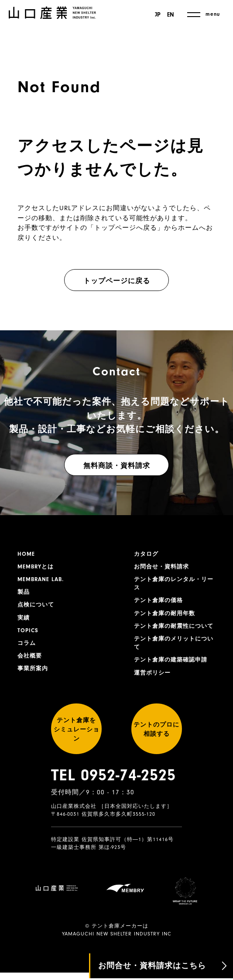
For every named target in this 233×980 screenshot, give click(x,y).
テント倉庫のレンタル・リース (173, 586)
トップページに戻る (117, 281)
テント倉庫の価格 (160, 604)
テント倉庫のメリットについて (173, 659)
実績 (24, 622)
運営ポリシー (154, 690)
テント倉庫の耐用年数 (167, 618)
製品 (24, 595)
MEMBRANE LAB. (43, 582)
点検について (37, 609)
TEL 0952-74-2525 (113, 803)
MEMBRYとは (37, 568)
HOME (27, 554)
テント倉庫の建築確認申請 (173, 677)
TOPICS (29, 636)
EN (171, 15)
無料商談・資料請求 (117, 466)
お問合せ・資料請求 (163, 568)
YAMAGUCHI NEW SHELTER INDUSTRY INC (117, 941)
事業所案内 (34, 676)
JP (156, 15)
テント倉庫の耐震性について (173, 636)
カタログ (147, 554)
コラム (27, 649)
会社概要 (31, 663)
